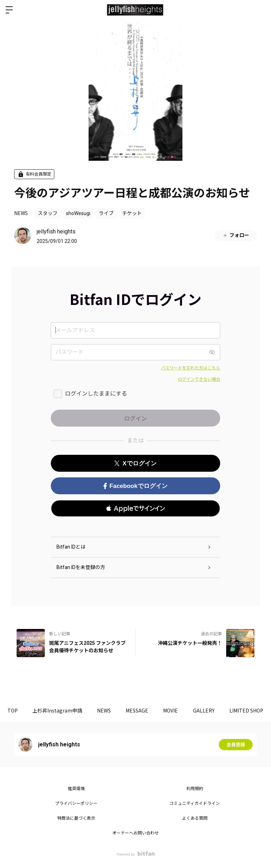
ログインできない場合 (199, 379)
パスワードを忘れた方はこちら (191, 368)
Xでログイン (135, 463)
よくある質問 (195, 818)
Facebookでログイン (135, 486)
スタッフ (48, 213)
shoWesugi (78, 213)
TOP (14, 710)
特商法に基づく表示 (76, 818)
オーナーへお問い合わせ (135, 833)
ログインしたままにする (96, 394)
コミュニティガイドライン (195, 803)
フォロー (236, 235)
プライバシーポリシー (76, 803)
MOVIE (183, 710)
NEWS (21, 213)
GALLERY (219, 710)
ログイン (260, 10)
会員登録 (236, 745)
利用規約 (195, 789)
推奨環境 (76, 789)
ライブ (106, 213)
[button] (135, 508)
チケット (132, 213)
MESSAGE (147, 710)
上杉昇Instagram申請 (62, 710)
